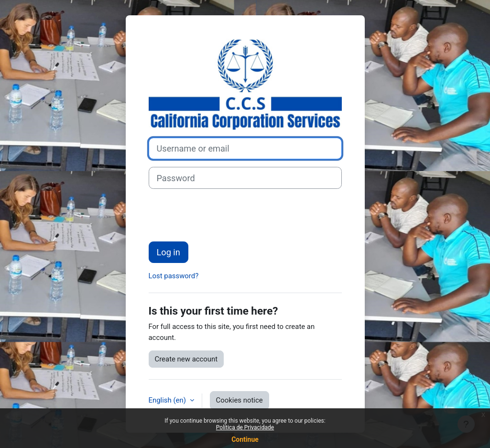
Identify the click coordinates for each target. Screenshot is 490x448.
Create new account (186, 359)
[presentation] (221, 215)
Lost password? (174, 276)
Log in (169, 252)
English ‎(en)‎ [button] (168, 400)
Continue (245, 439)
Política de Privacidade (245, 427)
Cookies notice (240, 400)
